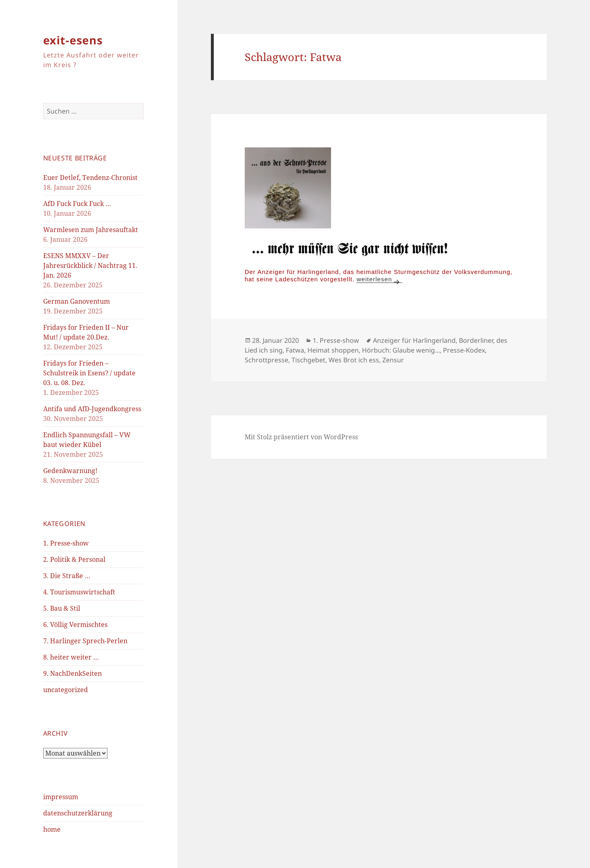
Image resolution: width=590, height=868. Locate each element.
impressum (61, 797)
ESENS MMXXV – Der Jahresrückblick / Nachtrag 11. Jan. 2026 (90, 265)
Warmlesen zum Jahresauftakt (91, 230)
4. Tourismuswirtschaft (79, 592)
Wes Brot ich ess (354, 360)
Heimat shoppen (333, 350)
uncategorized (66, 690)
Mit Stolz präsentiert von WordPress (301, 437)
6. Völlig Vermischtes (75, 625)
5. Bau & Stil (62, 608)
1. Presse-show (66, 543)
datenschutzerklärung (78, 813)
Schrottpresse (266, 360)
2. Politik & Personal (74, 559)
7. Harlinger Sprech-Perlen (85, 641)
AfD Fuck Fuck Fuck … (77, 204)
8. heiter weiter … (71, 657)
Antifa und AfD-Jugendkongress (92, 409)
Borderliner (476, 340)
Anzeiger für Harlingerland (414, 340)
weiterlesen (379, 279)
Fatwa (295, 350)
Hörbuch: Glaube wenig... (401, 350)
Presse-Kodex (464, 350)
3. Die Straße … (67, 576)
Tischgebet (308, 360)
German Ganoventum (77, 301)
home (52, 829)
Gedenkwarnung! (70, 471)
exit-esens (73, 40)
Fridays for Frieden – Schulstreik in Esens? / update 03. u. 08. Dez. (89, 373)
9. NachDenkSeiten (72, 673)
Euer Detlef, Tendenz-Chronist (90, 178)
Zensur (393, 360)
